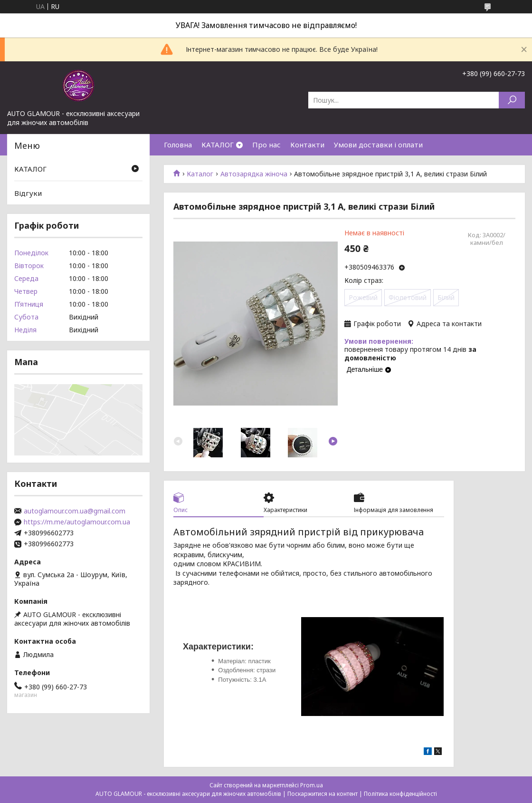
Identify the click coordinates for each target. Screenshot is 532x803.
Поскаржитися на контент (323, 794)
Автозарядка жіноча (254, 174)
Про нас (266, 145)
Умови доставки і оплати (378, 145)
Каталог (200, 174)
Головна (178, 145)
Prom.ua (312, 785)
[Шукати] (512, 100)
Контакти (307, 145)
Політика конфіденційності (400, 794)
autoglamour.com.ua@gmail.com (75, 511)
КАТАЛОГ (218, 145)
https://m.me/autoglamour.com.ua (77, 522)
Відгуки (28, 193)
